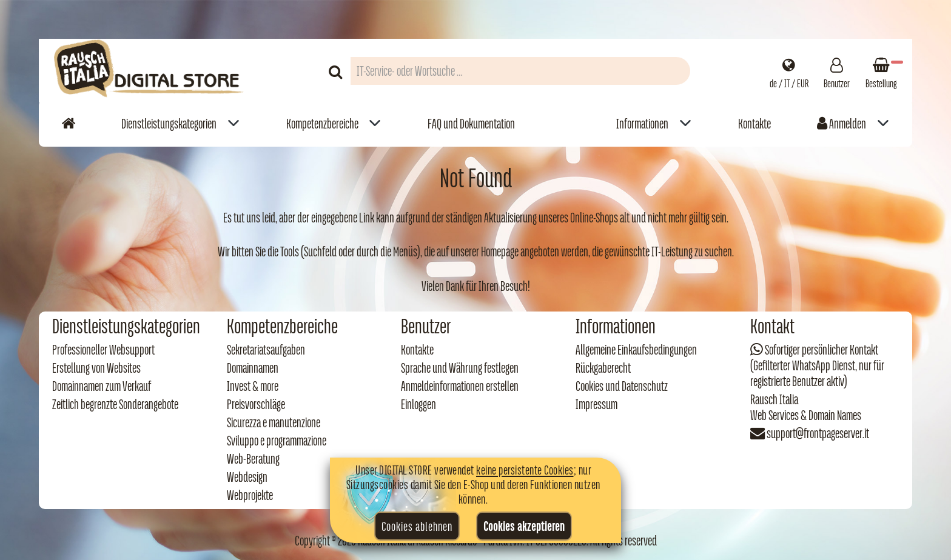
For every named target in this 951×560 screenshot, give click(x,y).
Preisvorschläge (256, 404)
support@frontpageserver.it (818, 433)
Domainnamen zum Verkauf (102, 386)
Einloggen (418, 404)
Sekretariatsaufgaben (266, 350)
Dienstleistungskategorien (169, 124)
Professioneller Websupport (103, 350)
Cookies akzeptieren (524, 526)
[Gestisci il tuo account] (837, 71)
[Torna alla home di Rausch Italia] (150, 71)
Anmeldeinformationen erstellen (460, 386)
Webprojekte (250, 495)
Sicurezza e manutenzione (274, 422)
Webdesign (247, 477)
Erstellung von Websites (96, 368)
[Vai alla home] (69, 123)
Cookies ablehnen (417, 526)
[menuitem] (180, 123)
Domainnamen (253, 368)
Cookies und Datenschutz (622, 386)
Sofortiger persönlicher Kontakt (822, 350)
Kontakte (754, 124)
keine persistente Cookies (525, 470)
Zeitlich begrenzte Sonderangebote (115, 404)
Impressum (596, 404)
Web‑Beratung (253, 459)
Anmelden (842, 124)
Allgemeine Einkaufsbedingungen (636, 350)
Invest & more (253, 386)
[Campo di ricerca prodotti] (520, 71)
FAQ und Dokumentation (471, 124)
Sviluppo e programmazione (277, 441)
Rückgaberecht (603, 368)
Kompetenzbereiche (322, 124)
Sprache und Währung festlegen (460, 368)
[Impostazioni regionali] (789, 71)
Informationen (642, 124)
